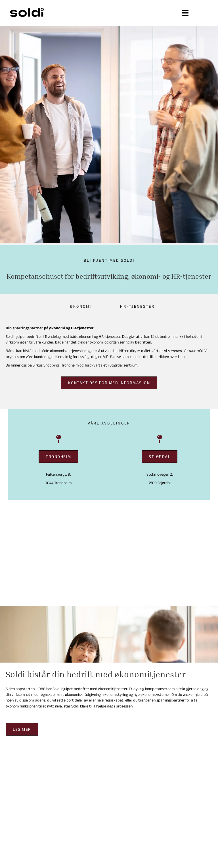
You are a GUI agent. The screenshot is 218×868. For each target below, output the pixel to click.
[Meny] (185, 13)
